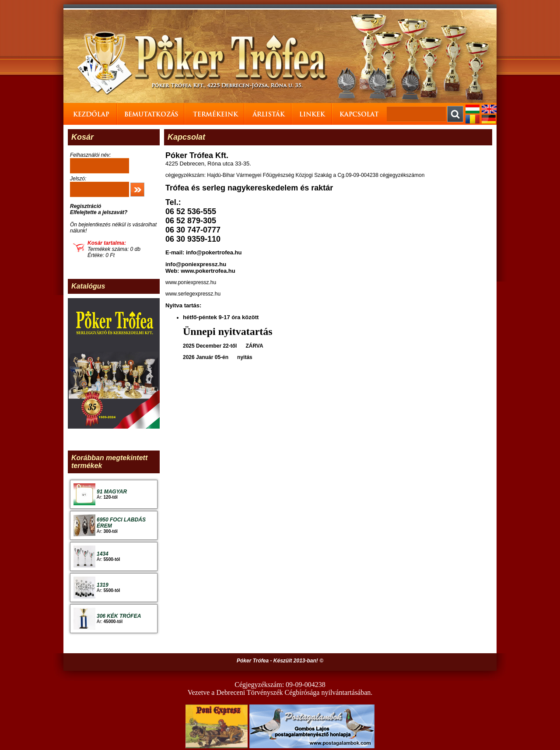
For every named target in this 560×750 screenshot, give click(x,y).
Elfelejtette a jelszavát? (99, 212)
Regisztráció (86, 206)
